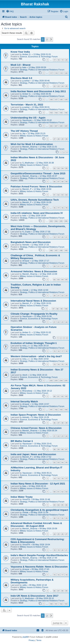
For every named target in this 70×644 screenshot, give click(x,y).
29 (62, 139)
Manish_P (27, 189)
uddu (24, 585)
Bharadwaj (27, 391)
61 (55, 195)
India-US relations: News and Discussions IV (37, 213)
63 (62, 195)
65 (66, 279)
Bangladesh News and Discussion (31, 242)
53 (58, 168)
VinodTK (26, 499)
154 (56, 113)
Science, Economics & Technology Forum (39, 57)
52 (55, 168)
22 (55, 86)
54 (62, 168)
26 (62, 534)
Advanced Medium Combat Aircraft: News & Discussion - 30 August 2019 (36, 525)
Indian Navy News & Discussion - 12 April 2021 (38, 484)
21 (66, 237)
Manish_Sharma (30, 147)
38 (62, 423)
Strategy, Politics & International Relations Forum (42, 70)
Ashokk (26, 245)
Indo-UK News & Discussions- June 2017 (35, 596)
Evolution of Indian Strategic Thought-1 (34, 343)
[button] (51, 39)
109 (66, 250)
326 (51, 126)
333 (51, 221)
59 (66, 181)
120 (66, 73)
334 (56, 221)
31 (58, 518)
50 (55, 492)
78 (62, 208)
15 (55, 351)
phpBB (25, 637)
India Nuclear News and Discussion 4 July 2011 (38, 91)
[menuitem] (10, 11)
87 (58, 591)
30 (66, 139)
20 (66, 60)
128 (61, 99)
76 (55, 208)
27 (55, 139)
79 (66, 208)
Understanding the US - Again (28, 118)
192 (56, 410)
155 (61, 113)
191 (51, 410)
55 (66, 168)
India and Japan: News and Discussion (33, 454)
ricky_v (25, 346)
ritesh (25, 375)
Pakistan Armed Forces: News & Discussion (36, 187)
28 (58, 139)
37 (58, 423)
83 (55, 505)
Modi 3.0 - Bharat (21, 65)
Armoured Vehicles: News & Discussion (34, 271)
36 (55, 423)
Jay (24, 133)
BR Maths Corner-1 (22, 441)
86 (66, 505)
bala (24, 67)
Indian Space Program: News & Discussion (36, 415)
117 (51, 73)
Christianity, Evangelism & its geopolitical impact (39, 510)
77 (58, 208)
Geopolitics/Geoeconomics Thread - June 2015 (38, 173)
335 (61, 221)
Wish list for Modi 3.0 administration (32, 144)
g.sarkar (26, 81)
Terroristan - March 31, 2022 (27, 105)
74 (58, 364)
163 (66, 604)
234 (61, 380)
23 (58, 86)
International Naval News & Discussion (33, 301)
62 (58, 195)
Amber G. (27, 54)
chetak (25, 290)
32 (62, 518)
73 (55, 364)
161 (56, 604)
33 (66, 518)
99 (61, 309)
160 (51, 604)
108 (61, 250)
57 (58, 181)
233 (56, 380)
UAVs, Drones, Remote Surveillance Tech (35, 200)
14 (55, 478)
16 (58, 351)
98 (57, 309)
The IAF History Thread (24, 131)
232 (51, 380)
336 (66, 221)
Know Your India (20, 52)
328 (61, 126)
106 (51, 250)
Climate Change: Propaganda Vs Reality (34, 314)
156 (66, 113)
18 (58, 60)
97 (53, 309)
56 (55, 181)
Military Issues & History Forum (34, 136)
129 (66, 99)
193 (61, 410)
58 (62, 181)
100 (66, 309)
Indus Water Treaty (22, 497)
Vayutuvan (27, 120)
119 (61, 73)
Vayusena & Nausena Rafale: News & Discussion (39, 567)
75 (62, 364)
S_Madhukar (28, 163)
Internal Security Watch (24, 401)
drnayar (26, 261)
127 (56, 99)
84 (58, 505)
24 (62, 86)
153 (51, 113)
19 (62, 60)
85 (62, 505)
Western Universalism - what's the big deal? (36, 356)
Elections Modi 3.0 (21, 78)
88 (62, 591)
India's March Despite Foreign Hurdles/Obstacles (39, 555)
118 (56, 73)
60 (55, 396)
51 (58, 492)
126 (51, 99)
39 (66, 423)
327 (56, 126)
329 (66, 126)
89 (66, 591)
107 (56, 250)
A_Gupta (26, 232)
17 (55, 60)
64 (66, 195)
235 (66, 380)
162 (61, 604)
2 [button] (47, 39)
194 (66, 410)
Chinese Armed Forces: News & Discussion (36, 428)
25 (66, 86)
